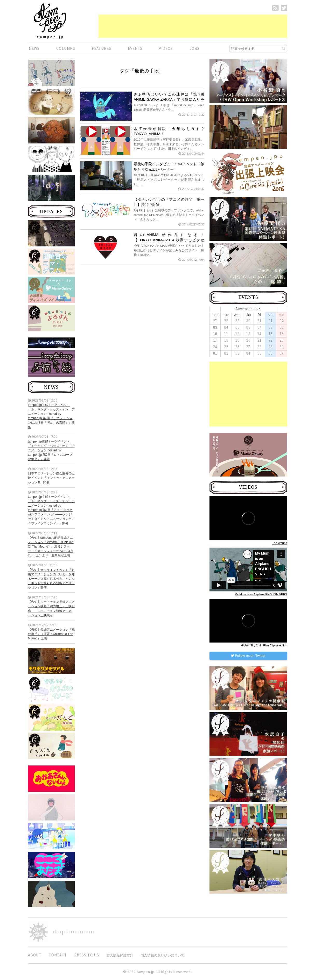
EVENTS (135, 48)
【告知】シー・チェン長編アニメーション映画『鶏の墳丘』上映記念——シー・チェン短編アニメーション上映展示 (51, 608)
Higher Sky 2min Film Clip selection (264, 645)
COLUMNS (66, 48)
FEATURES (101, 48)
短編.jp (50, 21)
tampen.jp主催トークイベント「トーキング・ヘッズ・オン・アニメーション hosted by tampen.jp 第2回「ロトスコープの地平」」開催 (51, 450)
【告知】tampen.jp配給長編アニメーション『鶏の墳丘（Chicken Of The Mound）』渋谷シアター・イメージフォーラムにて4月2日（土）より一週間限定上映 (51, 547)
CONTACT (58, 955)
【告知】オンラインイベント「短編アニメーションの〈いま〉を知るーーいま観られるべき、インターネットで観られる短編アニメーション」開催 (51, 579)
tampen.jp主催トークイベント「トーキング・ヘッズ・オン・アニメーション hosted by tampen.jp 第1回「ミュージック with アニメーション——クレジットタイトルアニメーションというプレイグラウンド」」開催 (51, 510)
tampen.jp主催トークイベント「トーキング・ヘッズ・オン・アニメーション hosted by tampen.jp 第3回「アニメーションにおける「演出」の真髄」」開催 (51, 416)
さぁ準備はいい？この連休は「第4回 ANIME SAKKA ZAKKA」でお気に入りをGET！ (169, 99)
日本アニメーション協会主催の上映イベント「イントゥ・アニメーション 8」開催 (51, 478)
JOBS (195, 48)
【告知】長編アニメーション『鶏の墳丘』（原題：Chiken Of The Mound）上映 (51, 634)
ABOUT (35, 955)
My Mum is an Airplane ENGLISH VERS (261, 594)
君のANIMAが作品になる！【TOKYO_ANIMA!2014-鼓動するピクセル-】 (169, 240)
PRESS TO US (87, 955)
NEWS (34, 48)
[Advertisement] (193, 26)
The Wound (280, 543)
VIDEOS (166, 48)
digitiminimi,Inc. (74, 932)
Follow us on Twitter (248, 656)
